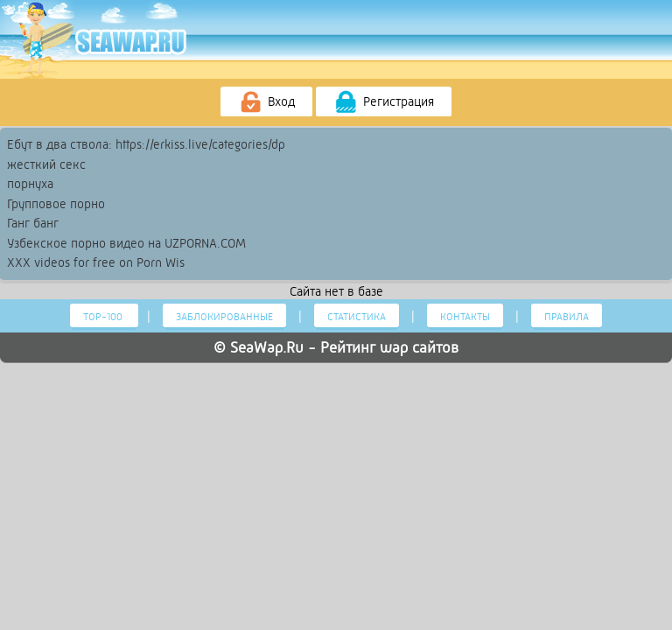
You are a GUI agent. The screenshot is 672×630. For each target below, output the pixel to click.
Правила (567, 317)
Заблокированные (224, 317)
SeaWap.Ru (267, 347)
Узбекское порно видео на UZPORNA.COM (126, 243)
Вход (266, 102)
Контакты (465, 317)
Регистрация (384, 102)
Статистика (357, 317)
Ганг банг (33, 223)
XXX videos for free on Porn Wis (96, 262)
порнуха (30, 184)
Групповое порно (56, 204)
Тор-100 (104, 317)
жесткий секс (46, 164)
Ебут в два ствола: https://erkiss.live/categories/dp (146, 144)
